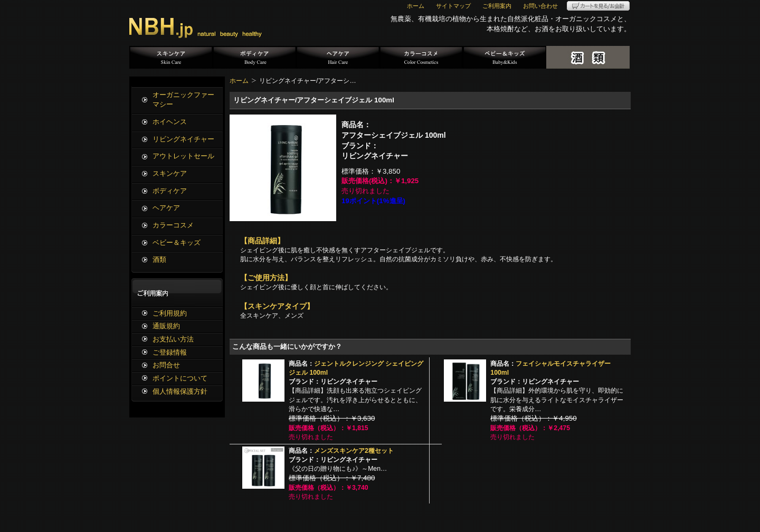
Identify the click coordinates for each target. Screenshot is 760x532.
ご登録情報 (170, 352)
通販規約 (166, 326)
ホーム (416, 6)
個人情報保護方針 (180, 391)
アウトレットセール (183, 156)
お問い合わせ (540, 6)
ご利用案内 (497, 6)
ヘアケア (338, 57)
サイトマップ (453, 6)
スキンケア (171, 57)
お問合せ (166, 365)
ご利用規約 (170, 313)
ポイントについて (180, 378)
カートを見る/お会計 (598, 6)
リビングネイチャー (183, 139)
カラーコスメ (421, 57)
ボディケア (254, 57)
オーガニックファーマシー (183, 100)
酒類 (588, 57)
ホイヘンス (170, 122)
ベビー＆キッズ (505, 57)
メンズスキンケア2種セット (354, 451)
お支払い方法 (173, 339)
